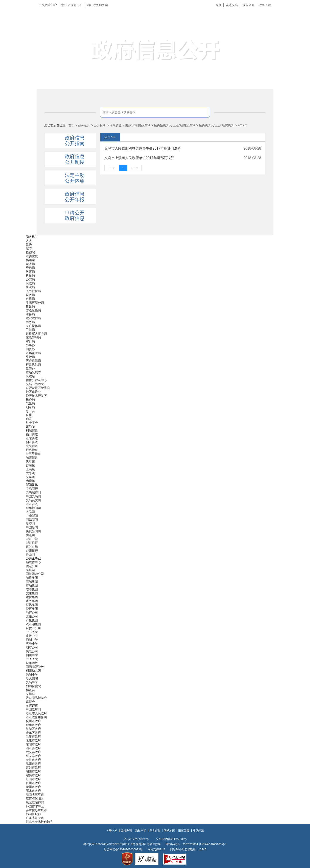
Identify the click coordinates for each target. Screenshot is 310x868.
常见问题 (198, 831)
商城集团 (32, 582)
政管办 (30, 368)
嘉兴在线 (32, 547)
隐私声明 (141, 831)
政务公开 (248, 5)
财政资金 (116, 125)
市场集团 (32, 585)
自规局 (30, 299)
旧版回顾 (184, 831)
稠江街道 (32, 442)
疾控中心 (32, 636)
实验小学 (32, 644)
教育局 (30, 272)
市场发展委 (33, 372)
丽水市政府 (33, 791)
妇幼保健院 (33, 686)
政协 (29, 244)
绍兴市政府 (33, 775)
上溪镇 (30, 469)
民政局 (30, 283)
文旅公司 (32, 616)
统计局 (30, 357)
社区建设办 (33, 392)
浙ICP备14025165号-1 (213, 844)
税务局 (30, 399)
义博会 (30, 694)
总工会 (30, 411)
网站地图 (169, 831)
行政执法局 (33, 365)
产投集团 (32, 620)
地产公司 (32, 613)
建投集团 (32, 597)
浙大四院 (32, 678)
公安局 (30, 279)
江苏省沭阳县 (35, 798)
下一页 (134, 168)
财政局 (30, 295)
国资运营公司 (35, 574)
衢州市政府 (33, 787)
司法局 (30, 287)
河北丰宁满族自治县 (39, 822)
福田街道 (32, 434)
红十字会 (32, 423)
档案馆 (30, 260)
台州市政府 (33, 783)
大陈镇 (30, 473)
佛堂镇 (30, 461)
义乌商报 (32, 489)
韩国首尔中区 (35, 806)
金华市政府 (33, 725)
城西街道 (32, 458)
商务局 (30, 322)
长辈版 (301, 15)
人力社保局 (33, 291)
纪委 (29, 248)
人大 (29, 241)
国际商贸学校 (35, 667)
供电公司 (32, 566)
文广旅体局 (33, 326)
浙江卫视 (32, 539)
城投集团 (32, 578)
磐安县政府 (33, 756)
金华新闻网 (33, 508)
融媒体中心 (33, 562)
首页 (218, 5)
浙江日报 (32, 543)
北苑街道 (32, 446)
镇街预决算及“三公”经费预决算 (174, 125)
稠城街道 (32, 430)
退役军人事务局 (36, 334)
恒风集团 (32, 605)
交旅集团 (32, 593)
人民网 (30, 512)
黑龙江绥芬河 (35, 802)
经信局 (30, 268)
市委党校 (32, 256)
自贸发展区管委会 (38, 388)
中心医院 (32, 632)
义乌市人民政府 (84, 25)
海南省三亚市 (35, 795)
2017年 (243, 125)
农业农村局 (33, 318)
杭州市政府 (33, 721)
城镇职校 (32, 663)
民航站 (30, 376)
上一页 (112, 168)
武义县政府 (33, 752)
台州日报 (32, 551)
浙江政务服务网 (98, 5)
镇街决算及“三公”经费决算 (216, 125)
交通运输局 (33, 310)
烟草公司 (32, 647)
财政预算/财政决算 (138, 125)
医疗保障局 (33, 361)
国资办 (30, 349)
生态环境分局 (35, 303)
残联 (29, 419)
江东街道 (32, 438)
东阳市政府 (33, 744)
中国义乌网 (33, 496)
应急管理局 (33, 337)
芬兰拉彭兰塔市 (36, 810)
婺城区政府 (33, 729)
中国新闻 (32, 527)
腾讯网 (30, 535)
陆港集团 (32, 589)
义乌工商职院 (35, 384)
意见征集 (155, 831)
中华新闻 (32, 516)
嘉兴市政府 (33, 767)
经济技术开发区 (36, 396)
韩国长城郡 (33, 814)
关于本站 (112, 831)
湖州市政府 (33, 771)
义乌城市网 (33, 492)
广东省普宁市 (35, 818)
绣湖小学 (32, 675)
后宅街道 (32, 450)
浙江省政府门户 (72, 5)
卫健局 (30, 330)
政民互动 (265, 5)
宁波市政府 (33, 760)
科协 (29, 415)
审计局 (30, 341)
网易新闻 (32, 520)
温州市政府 (33, 764)
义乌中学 (32, 682)
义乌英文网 (33, 500)
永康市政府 (33, 740)
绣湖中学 (32, 640)
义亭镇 (30, 477)
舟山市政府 (33, 779)
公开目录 (100, 125)
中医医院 (32, 659)
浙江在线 (32, 504)
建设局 (30, 306)
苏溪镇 (30, 465)
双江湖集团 (33, 624)
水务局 (30, 314)
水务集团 (32, 601)
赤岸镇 (30, 481)
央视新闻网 (33, 531)
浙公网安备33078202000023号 (123, 849)
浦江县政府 (33, 748)
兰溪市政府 (33, 736)
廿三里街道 (33, 454)
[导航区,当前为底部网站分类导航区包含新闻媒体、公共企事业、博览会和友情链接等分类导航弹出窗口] (155, 529)
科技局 (30, 275)
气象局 (30, 403)
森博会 (30, 702)
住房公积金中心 (36, 380)
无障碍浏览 (298, 25)
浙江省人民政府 (36, 713)
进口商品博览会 (36, 698)
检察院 (30, 252)
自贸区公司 (33, 628)
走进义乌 (232, 5)
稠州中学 (32, 655)
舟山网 (30, 554)
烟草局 (30, 407)
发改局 (30, 264)
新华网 (30, 523)
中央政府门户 (48, 5)
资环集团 (32, 609)
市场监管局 (33, 353)
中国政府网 (33, 709)
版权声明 (126, 831)
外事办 (30, 345)
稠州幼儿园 (33, 671)
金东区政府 (33, 733)
